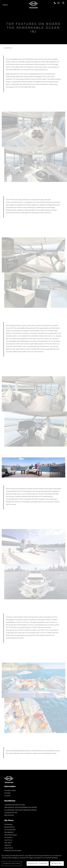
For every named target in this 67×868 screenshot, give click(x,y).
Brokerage (8, 824)
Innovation (8, 837)
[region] (33, 860)
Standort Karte (10, 790)
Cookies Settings (12, 863)
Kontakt (7, 793)
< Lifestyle (8, 48)
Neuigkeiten (9, 832)
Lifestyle (8, 845)
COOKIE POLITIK (11, 813)
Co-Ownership (10, 830)
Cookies (7, 796)
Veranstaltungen (11, 835)
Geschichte (9, 848)
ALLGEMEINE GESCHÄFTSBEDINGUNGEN (20, 810)
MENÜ (5, 5)
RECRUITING (9, 815)
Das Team (8, 843)
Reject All (57, 863)
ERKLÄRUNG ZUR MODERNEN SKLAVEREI (21, 807)
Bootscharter (9, 827)
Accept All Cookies (38, 863)
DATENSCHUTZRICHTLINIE (15, 805)
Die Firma (8, 840)
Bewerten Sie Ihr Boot (13, 850)
